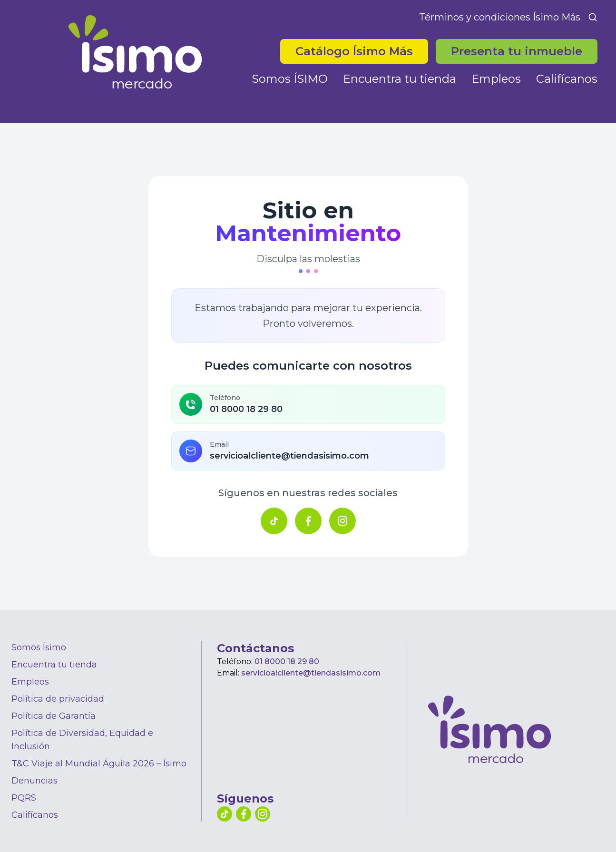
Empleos (496, 79)
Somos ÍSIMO (290, 79)
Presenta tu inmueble (517, 51)
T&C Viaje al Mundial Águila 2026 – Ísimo (99, 764)
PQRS (24, 798)
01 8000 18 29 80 (287, 661)
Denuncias (34, 781)
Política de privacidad (58, 699)
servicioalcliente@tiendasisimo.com (311, 673)
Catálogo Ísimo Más (354, 51)
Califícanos (567, 79)
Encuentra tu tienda (400, 79)
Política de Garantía (54, 716)
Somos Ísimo (39, 647)
